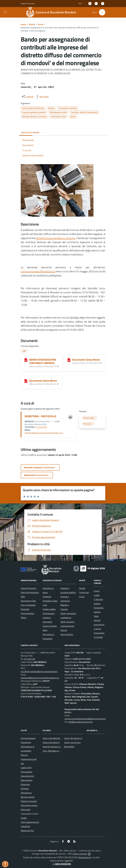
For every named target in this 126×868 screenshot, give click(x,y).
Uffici (23, 597)
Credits (24, 818)
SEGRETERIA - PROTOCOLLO (40, 416)
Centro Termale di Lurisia (75, 738)
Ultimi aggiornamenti (30, 822)
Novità (32, 24)
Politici (24, 618)
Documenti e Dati (28, 601)
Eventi (97, 591)
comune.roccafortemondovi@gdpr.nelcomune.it (85, 719)
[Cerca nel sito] (102, 12)
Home (23, 24)
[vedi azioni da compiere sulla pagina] (42, 97)
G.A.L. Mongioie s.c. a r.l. (53, 751)
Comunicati (84, 592)
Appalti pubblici (49, 609)
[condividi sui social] (27, 97)
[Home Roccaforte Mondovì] (52, 12)
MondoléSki (69, 747)
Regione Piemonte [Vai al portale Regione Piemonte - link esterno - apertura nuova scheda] (28, 3)
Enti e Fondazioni (28, 605)
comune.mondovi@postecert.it (38, 271)
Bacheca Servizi (28, 797)
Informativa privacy (29, 805)
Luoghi (97, 595)
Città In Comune (80, 854)
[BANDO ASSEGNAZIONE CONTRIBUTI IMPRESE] (26, 360)
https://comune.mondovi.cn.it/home (55, 238)
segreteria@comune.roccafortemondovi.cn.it (44, 433)
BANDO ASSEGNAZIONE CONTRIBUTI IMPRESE (43, 361)
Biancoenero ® (85, 857)
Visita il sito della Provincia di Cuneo (58, 742)
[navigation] (5, 12)
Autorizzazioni (49, 613)
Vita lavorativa (67, 634)
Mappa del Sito (27, 831)
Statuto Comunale (29, 801)
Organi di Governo (29, 588)
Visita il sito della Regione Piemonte (58, 738)
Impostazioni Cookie (29, 814)
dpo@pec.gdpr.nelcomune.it (81, 722)
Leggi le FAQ (26, 768)
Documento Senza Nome (86, 360)
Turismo (64, 630)
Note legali (25, 810)
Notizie (82, 588)
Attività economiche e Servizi (99, 625)
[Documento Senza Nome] (69, 360)
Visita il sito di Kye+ (72, 742)
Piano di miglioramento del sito (29, 759)
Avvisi (41, 24)
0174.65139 (41, 427)
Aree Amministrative (30, 592)
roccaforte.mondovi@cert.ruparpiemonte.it (39, 671)
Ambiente (47, 597)
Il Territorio (98, 599)
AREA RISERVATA (61, 864)
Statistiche (25, 826)
